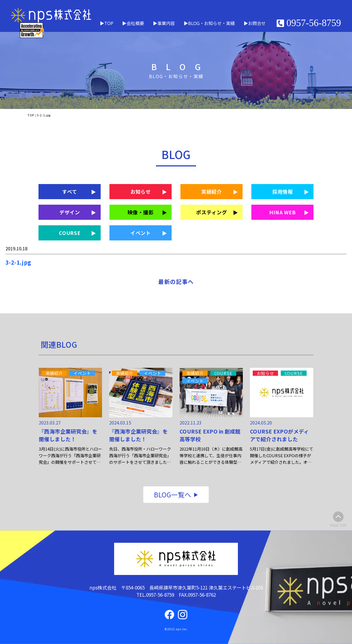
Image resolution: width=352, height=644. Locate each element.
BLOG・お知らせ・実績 (211, 23)
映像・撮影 (141, 212)
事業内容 (166, 23)
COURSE (70, 233)
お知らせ (141, 191)
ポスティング (211, 212)
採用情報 (283, 191)
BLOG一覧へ (173, 494)
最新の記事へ (176, 282)
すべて (70, 191)
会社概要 (135, 23)
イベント (141, 233)
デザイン (70, 212)
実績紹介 (212, 191)
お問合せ (257, 23)
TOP (109, 23)
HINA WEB (283, 212)
